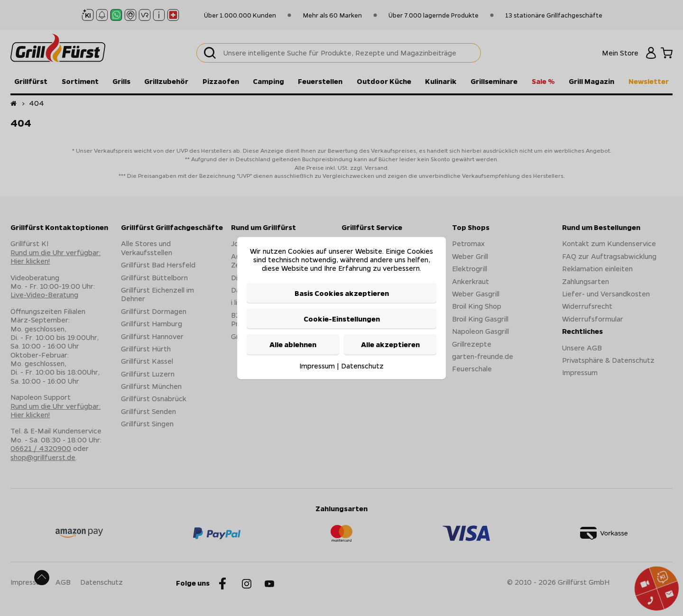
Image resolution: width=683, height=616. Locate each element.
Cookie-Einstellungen (342, 319)
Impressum (317, 365)
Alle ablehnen (293, 344)
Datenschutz (362, 365)
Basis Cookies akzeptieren (342, 293)
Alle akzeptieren (390, 344)
